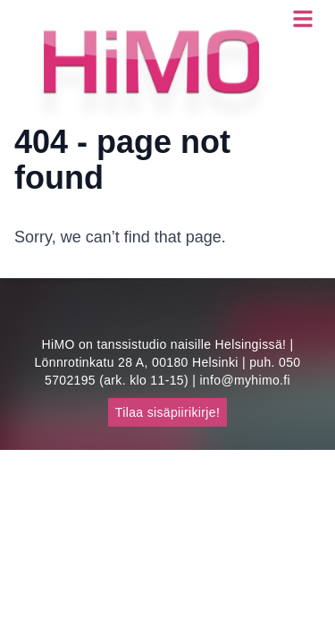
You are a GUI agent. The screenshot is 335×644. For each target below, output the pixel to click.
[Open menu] (303, 18)
